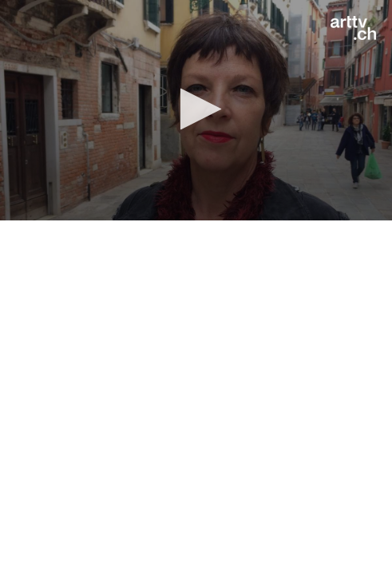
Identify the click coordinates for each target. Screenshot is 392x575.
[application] (196, 110)
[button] (196, 109)
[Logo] (353, 28)
